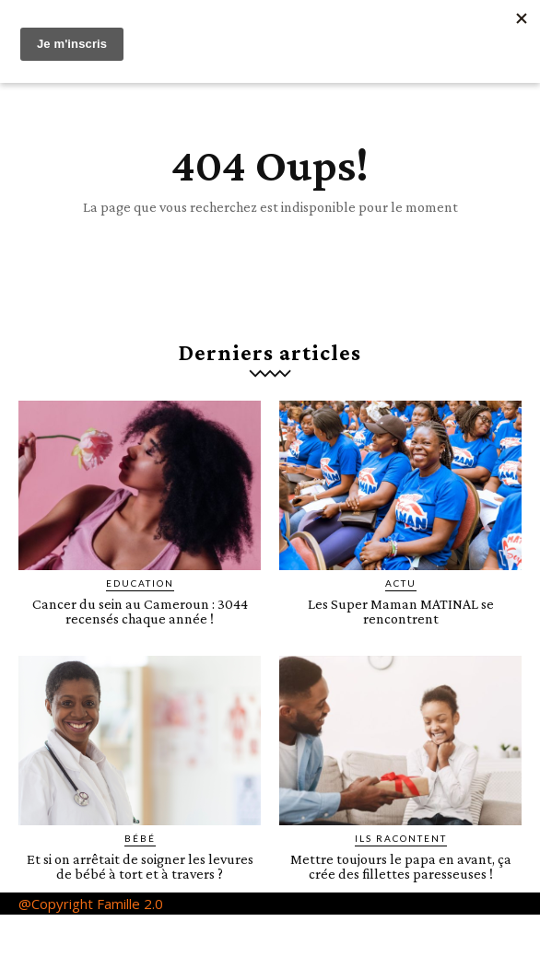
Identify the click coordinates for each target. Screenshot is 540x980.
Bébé (140, 838)
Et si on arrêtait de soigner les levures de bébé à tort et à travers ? (140, 866)
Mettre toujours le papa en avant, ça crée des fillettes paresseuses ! (401, 866)
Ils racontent (401, 838)
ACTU (401, 583)
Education (140, 583)
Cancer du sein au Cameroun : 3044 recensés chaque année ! (140, 611)
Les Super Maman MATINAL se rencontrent (401, 611)
